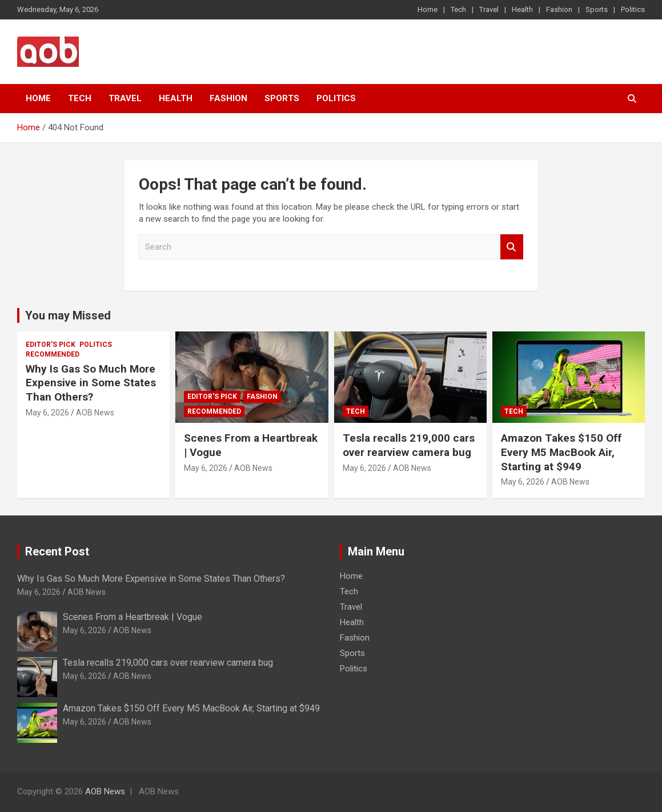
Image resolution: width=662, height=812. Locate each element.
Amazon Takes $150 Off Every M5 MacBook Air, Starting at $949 (561, 452)
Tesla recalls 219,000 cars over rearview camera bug (409, 445)
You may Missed (68, 315)
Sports (597, 9)
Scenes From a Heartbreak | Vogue (133, 617)
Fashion (559, 9)
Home (428, 9)
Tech (458, 9)
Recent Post (57, 551)
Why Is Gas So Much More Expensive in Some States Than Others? (91, 383)
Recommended (53, 354)
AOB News (95, 413)
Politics (633, 9)
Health (522, 9)
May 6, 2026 (47, 413)
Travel (489, 9)
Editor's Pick (51, 345)
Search (512, 247)
